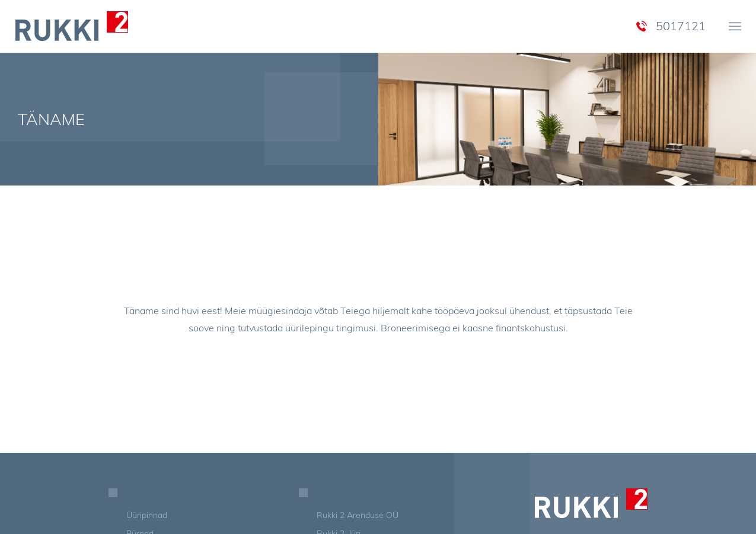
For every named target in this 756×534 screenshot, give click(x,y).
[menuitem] (735, 26)
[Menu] (735, 26)
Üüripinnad (147, 515)
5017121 (681, 26)
